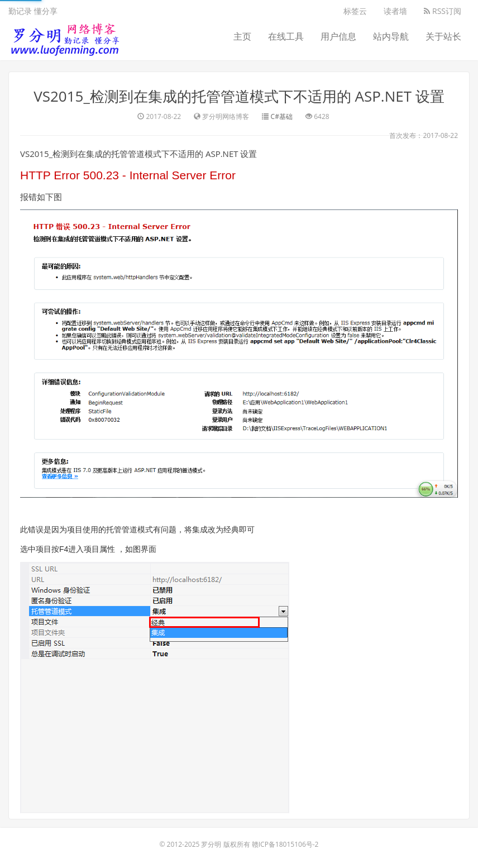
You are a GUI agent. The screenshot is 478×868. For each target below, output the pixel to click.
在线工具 (286, 36)
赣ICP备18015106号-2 (285, 844)
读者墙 (395, 11)
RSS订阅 (443, 11)
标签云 (355, 11)
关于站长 (443, 36)
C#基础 (282, 116)
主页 (242, 36)
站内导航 (391, 36)
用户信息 (338, 36)
